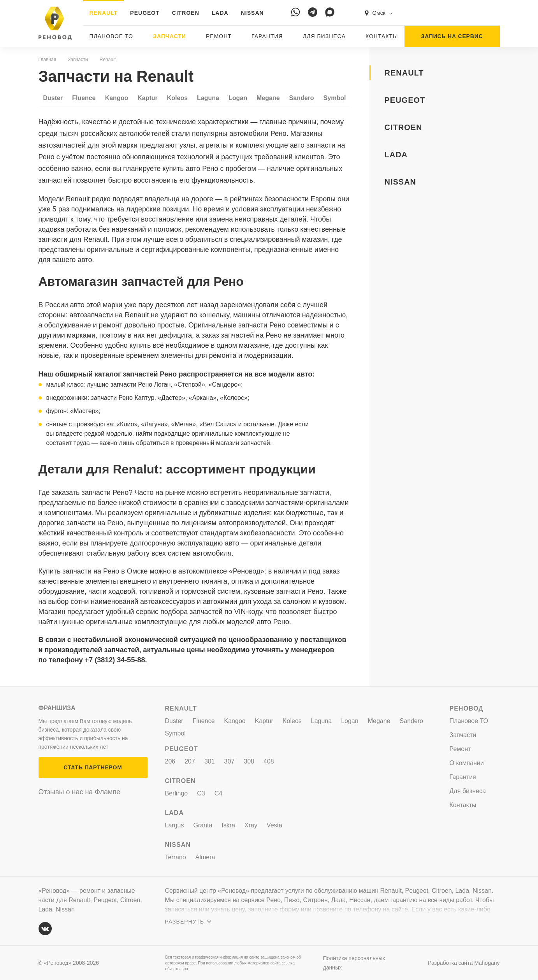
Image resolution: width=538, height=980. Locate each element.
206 (170, 761)
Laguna (208, 98)
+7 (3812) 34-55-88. (116, 660)
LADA (220, 13)
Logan (238, 98)
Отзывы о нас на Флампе (80, 792)
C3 (201, 793)
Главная (47, 60)
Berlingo (177, 793)
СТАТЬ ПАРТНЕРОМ (93, 767)
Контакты (382, 36)
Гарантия (267, 36)
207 (190, 761)
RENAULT (104, 13)
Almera (205, 857)
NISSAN (252, 13)
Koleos (177, 98)
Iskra (228, 825)
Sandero (302, 98)
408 (269, 761)
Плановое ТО (111, 36)
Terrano (176, 857)
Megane (268, 98)
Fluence (84, 98)
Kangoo (117, 98)
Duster (53, 98)
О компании (467, 763)
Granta (203, 825)
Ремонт (219, 36)
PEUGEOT (145, 13)
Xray (251, 825)
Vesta (274, 825)
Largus (175, 825)
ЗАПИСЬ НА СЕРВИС (452, 36)
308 (249, 761)
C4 (218, 793)
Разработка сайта (464, 963)
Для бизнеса (324, 36)
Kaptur (148, 98)
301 (210, 761)
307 (229, 761)
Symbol (335, 98)
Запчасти (170, 36)
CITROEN (186, 13)
